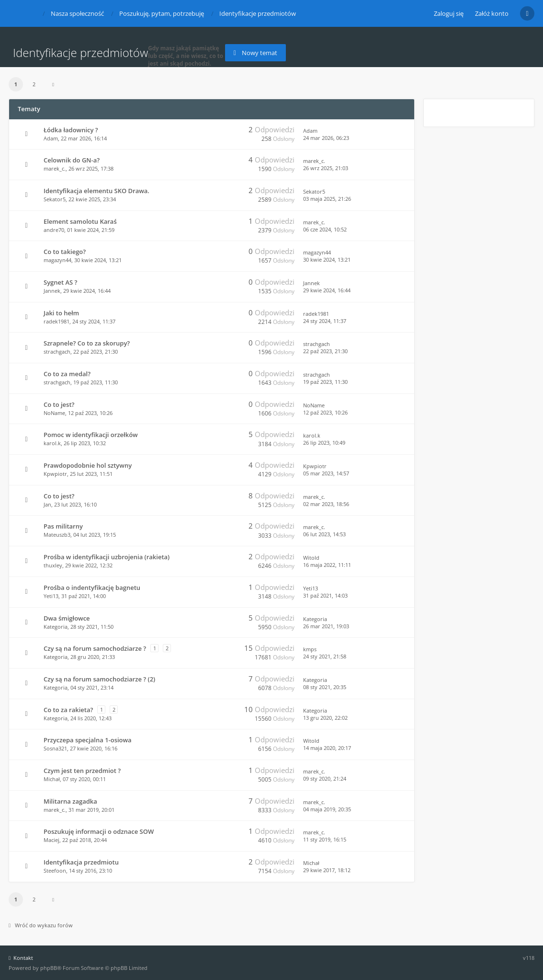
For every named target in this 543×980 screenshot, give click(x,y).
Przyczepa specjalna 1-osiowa (88, 740)
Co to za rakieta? (68, 710)
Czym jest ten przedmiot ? (82, 771)
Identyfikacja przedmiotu (81, 862)
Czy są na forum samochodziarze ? (95, 648)
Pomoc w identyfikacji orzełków (91, 435)
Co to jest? (59, 404)
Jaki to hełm (61, 313)
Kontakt (21, 958)
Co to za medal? (67, 374)
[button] (53, 84)
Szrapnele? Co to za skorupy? (87, 343)
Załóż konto (492, 13)
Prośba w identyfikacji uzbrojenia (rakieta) (107, 557)
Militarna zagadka (70, 801)
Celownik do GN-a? (72, 160)
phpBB (49, 968)
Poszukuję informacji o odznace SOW (99, 831)
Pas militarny (63, 526)
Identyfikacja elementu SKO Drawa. (96, 191)
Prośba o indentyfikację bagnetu (92, 588)
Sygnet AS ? (61, 282)
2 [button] (34, 84)
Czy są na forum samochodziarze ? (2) (99, 679)
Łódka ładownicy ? (71, 130)
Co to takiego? (65, 252)
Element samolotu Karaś (80, 221)
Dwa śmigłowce (67, 618)
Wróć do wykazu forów (41, 925)
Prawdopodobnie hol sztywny (88, 465)
